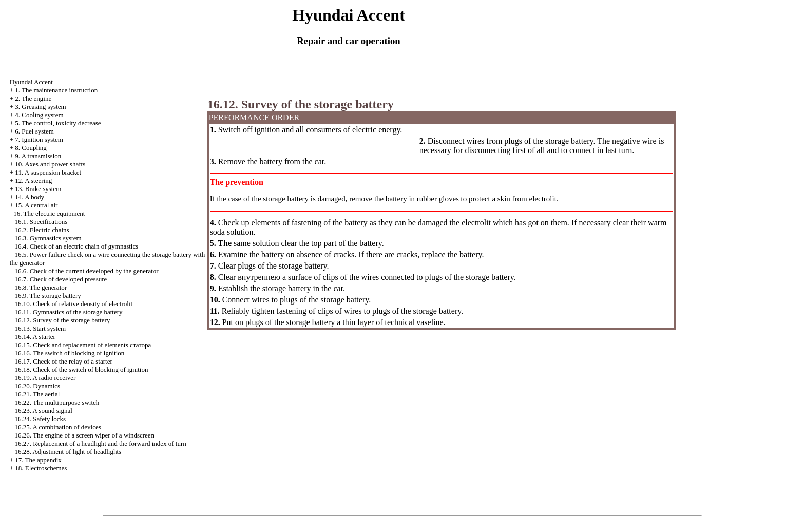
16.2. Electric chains (42, 230)
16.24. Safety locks (41, 419)
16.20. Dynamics (37, 386)
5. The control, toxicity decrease (58, 123)
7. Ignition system (39, 139)
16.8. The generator (41, 287)
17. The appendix (38, 460)
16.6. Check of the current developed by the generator (87, 271)
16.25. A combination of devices (58, 427)
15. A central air (36, 205)
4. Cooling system (39, 115)
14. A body (30, 197)
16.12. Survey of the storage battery (63, 320)
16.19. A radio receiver (45, 378)
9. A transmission (38, 156)
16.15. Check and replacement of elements (83, 345)
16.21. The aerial (37, 394)
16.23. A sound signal (44, 411)
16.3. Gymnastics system (48, 238)
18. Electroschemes (41, 468)
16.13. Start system (41, 328)
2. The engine (33, 98)
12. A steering (33, 180)
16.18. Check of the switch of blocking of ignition (82, 369)
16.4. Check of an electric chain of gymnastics (77, 246)
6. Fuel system (34, 131)
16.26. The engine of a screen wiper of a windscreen (85, 435)
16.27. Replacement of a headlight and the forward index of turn (101, 443)
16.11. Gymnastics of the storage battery (69, 312)
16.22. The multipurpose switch (57, 402)
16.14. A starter (35, 337)
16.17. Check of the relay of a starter (64, 361)
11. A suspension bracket (48, 172)
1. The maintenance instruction (56, 90)
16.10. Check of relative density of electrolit (74, 304)
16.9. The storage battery (48, 296)
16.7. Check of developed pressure (61, 279)
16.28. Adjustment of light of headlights (68, 452)
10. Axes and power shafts (50, 164)
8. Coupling (31, 148)
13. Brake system (38, 189)
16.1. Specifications (41, 222)
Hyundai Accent (31, 82)
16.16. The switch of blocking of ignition (70, 353)
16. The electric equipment (49, 213)
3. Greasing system (40, 107)
